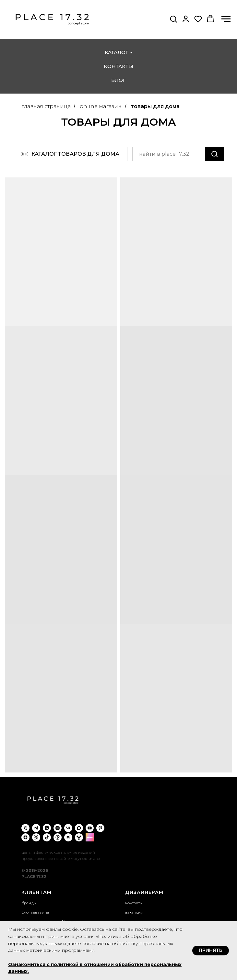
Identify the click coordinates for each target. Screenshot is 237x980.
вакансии (134, 912)
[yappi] (79, 837)
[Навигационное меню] (226, 19)
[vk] (68, 828)
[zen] (25, 837)
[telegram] (36, 828)
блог (118, 80)
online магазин (101, 106)
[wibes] (90, 837)
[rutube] (68, 837)
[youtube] (90, 828)
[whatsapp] (47, 828)
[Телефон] (25, 828)
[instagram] (58, 828)
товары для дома (155, 106)
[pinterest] (100, 828)
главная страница (46, 106)
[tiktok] (47, 837)
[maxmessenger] (79, 828)
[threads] (58, 837)
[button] (173, 19)
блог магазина (35, 912)
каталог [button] (117, 52)
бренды (29, 903)
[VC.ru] (36, 837)
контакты (118, 66)
